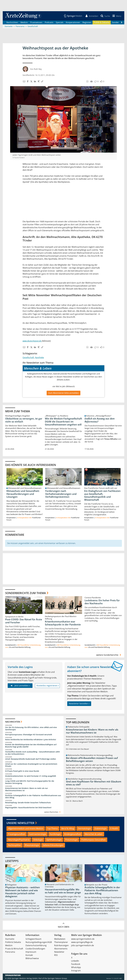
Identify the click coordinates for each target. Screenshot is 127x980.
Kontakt (29, 955)
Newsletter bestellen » (79, 704)
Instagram (76, 971)
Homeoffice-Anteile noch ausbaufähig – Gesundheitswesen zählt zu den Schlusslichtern (32, 753)
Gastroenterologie (38, 834)
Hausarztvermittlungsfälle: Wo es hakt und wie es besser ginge (63, 891)
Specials (60, 22)
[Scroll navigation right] (122, 23)
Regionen (87, 22)
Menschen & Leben (94, 834)
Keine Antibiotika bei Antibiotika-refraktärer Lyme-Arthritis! (31, 740)
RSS (56, 955)
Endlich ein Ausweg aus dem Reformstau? (100, 420)
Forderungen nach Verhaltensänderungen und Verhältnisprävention (61, 494)
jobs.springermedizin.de (83, 945)
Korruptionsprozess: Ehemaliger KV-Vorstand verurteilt (29, 735)
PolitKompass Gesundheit (94, 840)
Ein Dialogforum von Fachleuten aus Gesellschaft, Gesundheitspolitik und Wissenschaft (102, 495)
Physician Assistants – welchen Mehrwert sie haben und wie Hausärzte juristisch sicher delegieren (23, 892)
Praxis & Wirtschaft (14, 949)
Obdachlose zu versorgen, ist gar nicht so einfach (24, 420)
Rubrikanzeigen (61, 945)
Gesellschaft (28, 357)
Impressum (31, 952)
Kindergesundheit (73, 834)
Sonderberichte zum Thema (26, 593)
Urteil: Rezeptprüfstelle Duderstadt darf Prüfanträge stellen (31, 759)
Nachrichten (12, 22)
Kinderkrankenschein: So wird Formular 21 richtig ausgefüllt (31, 776)
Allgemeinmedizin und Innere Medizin (26, 828)
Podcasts (49, 22)
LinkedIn (75, 961)
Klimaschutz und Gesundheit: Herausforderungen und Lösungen (23, 494)
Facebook (76, 964)
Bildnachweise (32, 958)
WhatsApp (76, 967)
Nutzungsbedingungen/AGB (39, 942)
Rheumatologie (32, 845)
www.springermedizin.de (83, 939)
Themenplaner (61, 942)
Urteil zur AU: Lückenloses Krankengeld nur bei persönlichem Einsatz (31, 765)
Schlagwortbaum (33, 939)
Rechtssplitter (15, 845)
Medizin (24, 22)
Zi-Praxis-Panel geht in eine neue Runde (22, 771)
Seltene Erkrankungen (53, 845)
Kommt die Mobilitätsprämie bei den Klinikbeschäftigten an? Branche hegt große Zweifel (31, 746)
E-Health (114, 828)
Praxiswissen (36, 22)
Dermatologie (84, 828)
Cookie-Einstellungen (35, 949)
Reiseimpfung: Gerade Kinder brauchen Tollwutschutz (28, 803)
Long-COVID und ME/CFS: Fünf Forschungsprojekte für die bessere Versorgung (30, 782)
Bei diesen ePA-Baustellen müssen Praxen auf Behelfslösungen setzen (92, 759)
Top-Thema (52, 828)
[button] (116, 16)
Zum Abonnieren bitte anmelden (63, 393)
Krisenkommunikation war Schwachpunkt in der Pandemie (63, 623)
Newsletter (59, 952)
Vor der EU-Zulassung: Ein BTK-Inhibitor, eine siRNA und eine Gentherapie (31, 729)
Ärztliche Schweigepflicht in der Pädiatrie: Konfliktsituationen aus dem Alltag (33, 797)
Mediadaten (60, 939)
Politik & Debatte (102, 22)
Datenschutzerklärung (36, 945)
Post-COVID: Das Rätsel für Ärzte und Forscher (24, 621)
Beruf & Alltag (68, 828)
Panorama (10, 952)
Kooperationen (73, 22)
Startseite (10, 939)
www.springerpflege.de (82, 942)
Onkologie (38, 840)
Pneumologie (71, 840)
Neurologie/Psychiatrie (19, 840)
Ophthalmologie (54, 840)
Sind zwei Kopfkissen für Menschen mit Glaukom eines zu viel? (94, 783)
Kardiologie (55, 834)
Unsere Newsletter (20, 823)
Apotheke (39, 357)
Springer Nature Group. (57, 978)
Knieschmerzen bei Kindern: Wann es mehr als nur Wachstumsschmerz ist (27, 789)
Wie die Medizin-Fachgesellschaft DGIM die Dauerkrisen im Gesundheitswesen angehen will (63, 422)
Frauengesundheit (17, 834)
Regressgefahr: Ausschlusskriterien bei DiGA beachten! (28, 808)
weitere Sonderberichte (109, 655)
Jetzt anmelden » (20, 686)
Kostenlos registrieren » (48, 686)
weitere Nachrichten (53, 812)
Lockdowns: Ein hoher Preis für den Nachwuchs (102, 602)
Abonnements (61, 949)
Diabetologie (100, 828)
